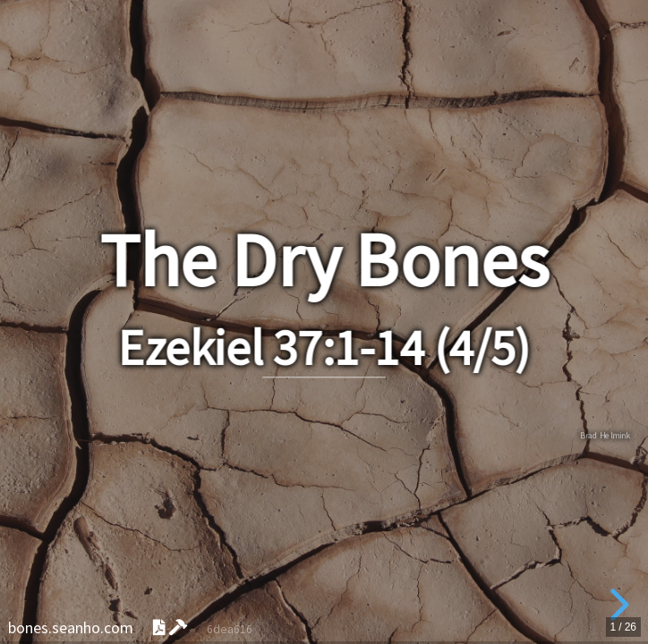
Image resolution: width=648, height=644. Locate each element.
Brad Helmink (605, 435)
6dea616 (230, 629)
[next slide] (617, 605)
